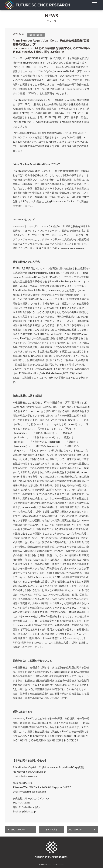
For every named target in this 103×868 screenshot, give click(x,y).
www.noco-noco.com (73, 248)
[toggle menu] (94, 4)
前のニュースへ (18, 830)
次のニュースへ (75, 830)
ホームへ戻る (51, 830)
